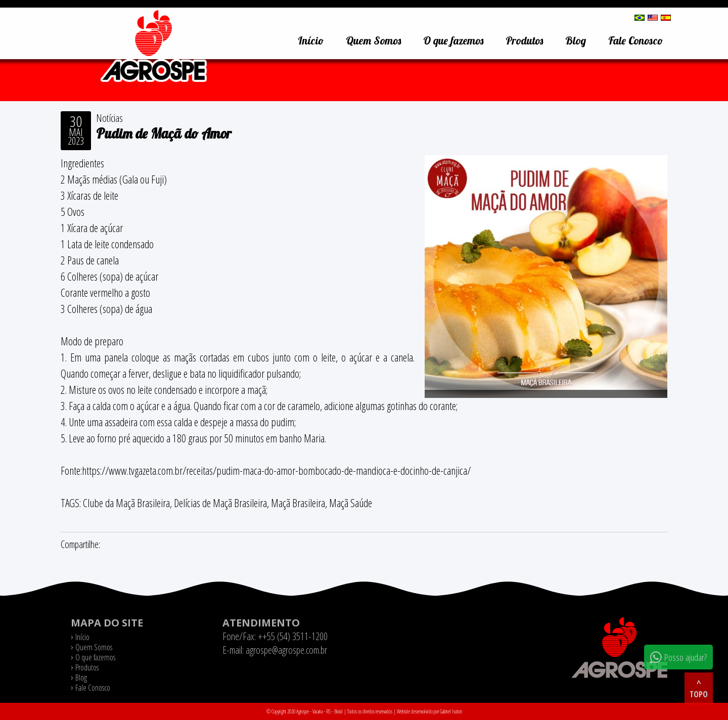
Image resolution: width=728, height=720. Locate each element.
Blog (576, 40)
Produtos (524, 40)
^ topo (699, 689)
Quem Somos (373, 40)
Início (311, 40)
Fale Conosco (635, 40)
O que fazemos (453, 40)
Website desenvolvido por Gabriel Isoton (429, 711)
